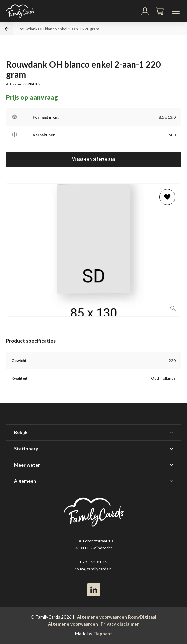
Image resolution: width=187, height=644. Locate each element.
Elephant (103, 634)
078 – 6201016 (93, 562)
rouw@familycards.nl (94, 569)
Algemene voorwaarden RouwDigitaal (117, 617)
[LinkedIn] (94, 590)
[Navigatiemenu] (176, 11)
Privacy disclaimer (120, 624)
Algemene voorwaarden (73, 624)
